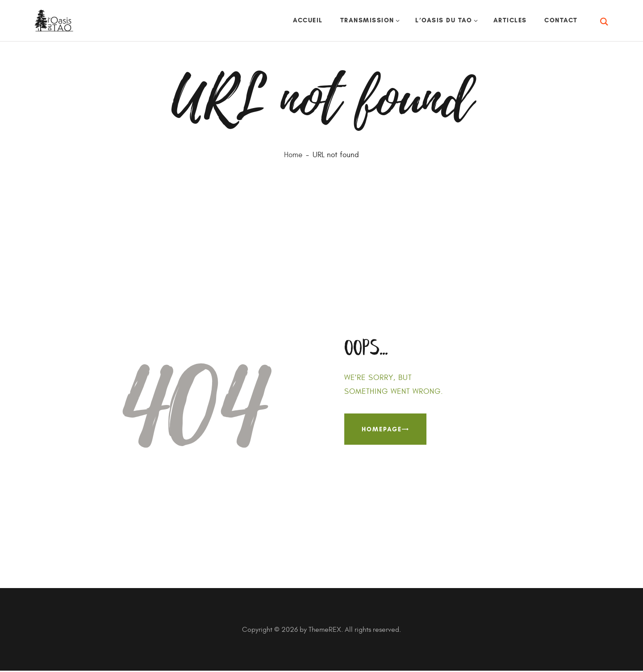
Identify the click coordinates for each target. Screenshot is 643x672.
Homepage (382, 430)
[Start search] (605, 22)
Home (293, 156)
